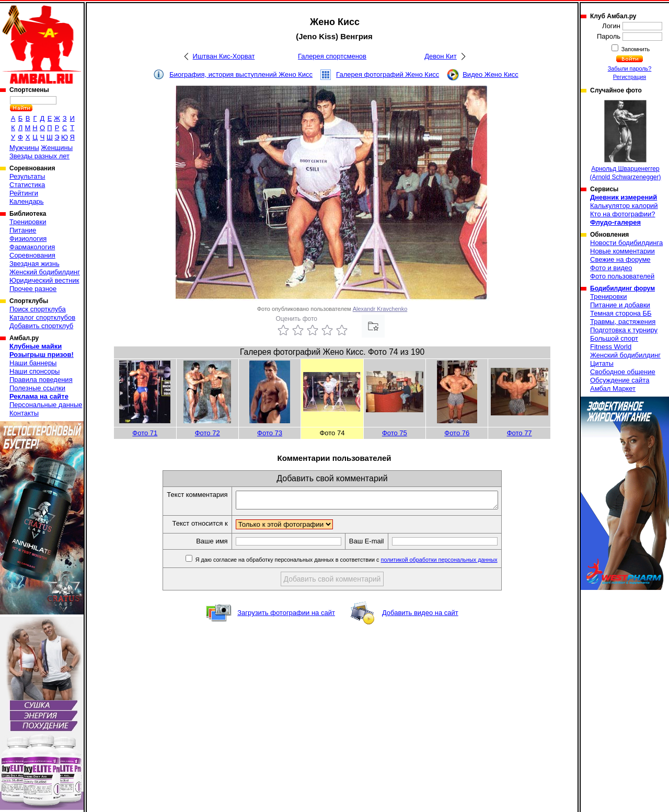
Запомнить (635, 49)
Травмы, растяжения (623, 322)
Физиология (28, 239)
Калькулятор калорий (624, 206)
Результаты (27, 176)
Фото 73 (270, 433)
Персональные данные (46, 405)
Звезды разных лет (39, 156)
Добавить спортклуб (41, 326)
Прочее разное (33, 289)
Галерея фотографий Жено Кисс (388, 74)
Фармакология (32, 247)
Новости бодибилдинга (626, 243)
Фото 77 (520, 433)
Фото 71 (145, 433)
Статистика (27, 185)
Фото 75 (395, 433)
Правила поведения (41, 380)
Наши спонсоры (34, 371)
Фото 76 (457, 433)
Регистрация (630, 77)
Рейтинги (24, 193)
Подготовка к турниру (624, 330)
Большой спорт (614, 338)
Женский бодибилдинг (45, 272)
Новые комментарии (622, 251)
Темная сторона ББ (621, 313)
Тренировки (28, 222)
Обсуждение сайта (620, 380)
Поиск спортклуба (38, 309)
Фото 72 (207, 433)
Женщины (57, 148)
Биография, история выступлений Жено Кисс (241, 74)
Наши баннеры (33, 363)
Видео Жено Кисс (491, 74)
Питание (23, 230)
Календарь (27, 201)
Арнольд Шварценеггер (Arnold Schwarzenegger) (625, 140)
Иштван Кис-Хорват (224, 56)
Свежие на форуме (620, 259)
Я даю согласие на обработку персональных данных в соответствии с (361, 563)
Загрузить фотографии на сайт (286, 616)
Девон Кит (441, 56)
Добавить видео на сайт (420, 616)
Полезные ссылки (37, 388)
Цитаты (602, 363)
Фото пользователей (622, 276)
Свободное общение (623, 372)
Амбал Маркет (613, 388)
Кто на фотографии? (623, 214)
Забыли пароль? (630, 68)
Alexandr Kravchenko (380, 309)
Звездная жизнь (34, 264)
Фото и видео (611, 268)
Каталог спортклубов (42, 317)
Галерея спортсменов (332, 56)
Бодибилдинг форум (622, 288)
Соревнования (32, 255)
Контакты (24, 413)
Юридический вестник (44, 280)
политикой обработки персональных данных (455, 563)
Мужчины (24, 148)
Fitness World (611, 347)
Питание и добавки (620, 305)
